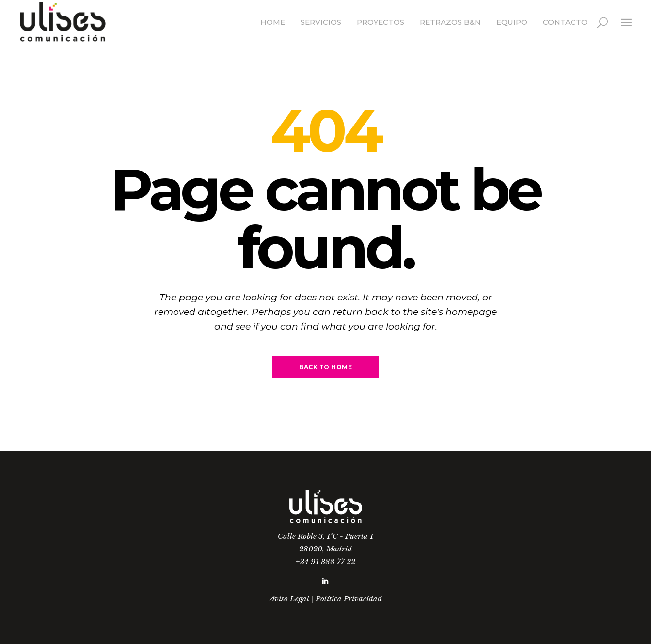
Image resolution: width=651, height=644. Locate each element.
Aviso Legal (289, 599)
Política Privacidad (349, 599)
